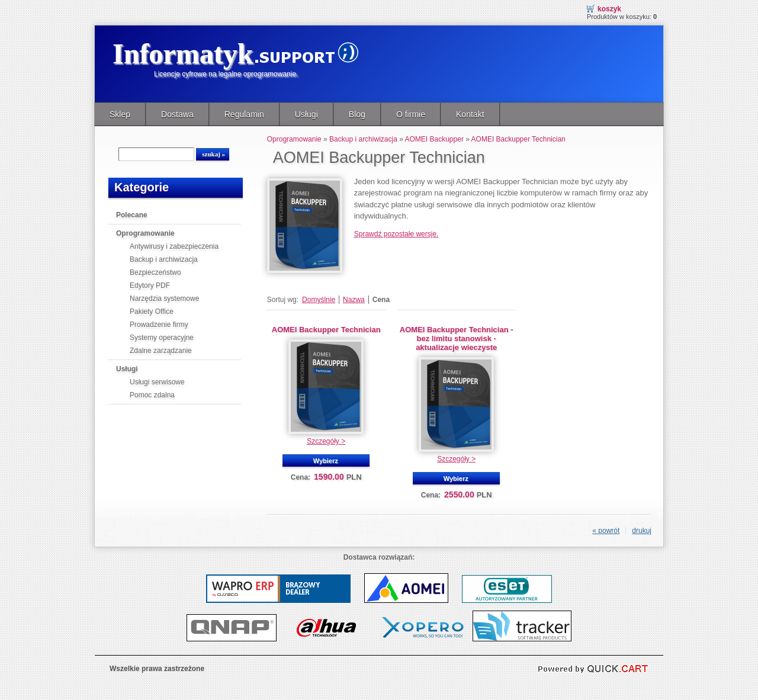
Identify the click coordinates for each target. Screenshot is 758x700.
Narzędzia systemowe (164, 298)
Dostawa (177, 114)
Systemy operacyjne (162, 338)
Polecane (132, 215)
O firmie (411, 114)
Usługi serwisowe (157, 382)
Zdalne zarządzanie (161, 351)
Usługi (306, 114)
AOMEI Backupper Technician (518, 139)
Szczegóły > (326, 441)
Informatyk (183, 54)
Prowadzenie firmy (159, 325)
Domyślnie (319, 300)
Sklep (120, 114)
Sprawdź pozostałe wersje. (396, 234)
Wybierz (326, 461)
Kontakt (470, 114)
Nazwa (354, 300)
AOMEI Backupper (434, 139)
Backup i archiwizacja (164, 259)
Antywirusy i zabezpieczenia (174, 246)
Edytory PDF (150, 285)
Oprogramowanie (145, 233)
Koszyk (609, 9)
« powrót (606, 531)
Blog (357, 114)
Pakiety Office (152, 312)
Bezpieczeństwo (155, 272)
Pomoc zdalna (152, 395)
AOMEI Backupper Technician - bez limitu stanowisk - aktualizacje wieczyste (457, 338)
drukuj (642, 531)
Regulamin (244, 114)
